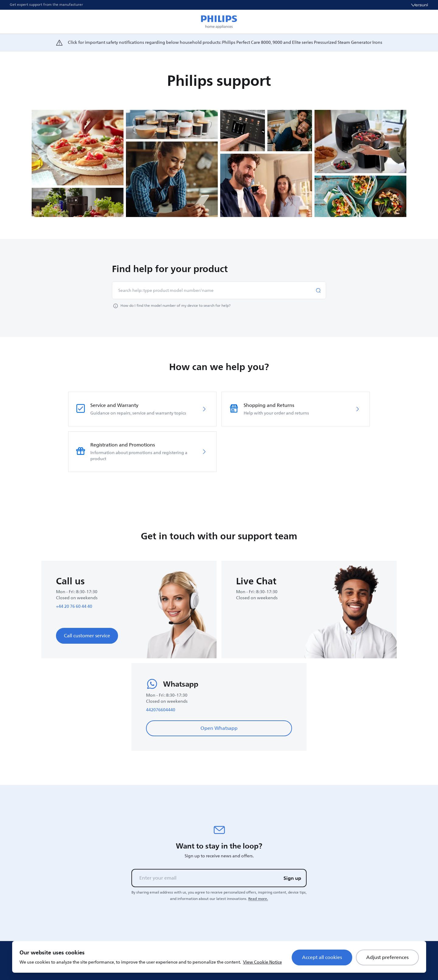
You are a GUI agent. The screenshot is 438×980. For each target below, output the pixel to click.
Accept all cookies (322, 957)
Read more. (258, 899)
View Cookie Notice (262, 962)
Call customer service (87, 636)
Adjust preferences (387, 957)
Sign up (292, 878)
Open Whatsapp (219, 728)
